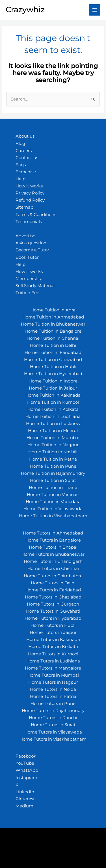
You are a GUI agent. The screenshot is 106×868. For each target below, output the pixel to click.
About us (25, 136)
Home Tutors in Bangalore (53, 540)
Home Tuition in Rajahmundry (53, 473)
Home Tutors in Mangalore (53, 668)
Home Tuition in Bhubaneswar (53, 324)
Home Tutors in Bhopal (53, 547)
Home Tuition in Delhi (53, 345)
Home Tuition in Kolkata (53, 409)
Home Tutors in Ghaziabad (53, 597)
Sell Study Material (35, 286)
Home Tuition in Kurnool (53, 402)
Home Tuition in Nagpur (53, 445)
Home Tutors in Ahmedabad (53, 533)
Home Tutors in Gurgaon (53, 604)
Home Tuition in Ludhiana (53, 416)
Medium (24, 806)
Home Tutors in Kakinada (53, 640)
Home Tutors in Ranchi (53, 718)
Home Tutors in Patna (53, 696)
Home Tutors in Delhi (53, 583)
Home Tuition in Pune (53, 466)
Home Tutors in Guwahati (53, 611)
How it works (29, 186)
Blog (20, 144)
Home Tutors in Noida (53, 689)
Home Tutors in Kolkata (53, 647)
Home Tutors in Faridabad (53, 590)
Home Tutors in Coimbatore (53, 576)
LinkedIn (25, 792)
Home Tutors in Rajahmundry (53, 711)
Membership (29, 279)
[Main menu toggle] (95, 10)
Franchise (26, 172)
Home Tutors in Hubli (53, 625)
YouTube (25, 763)
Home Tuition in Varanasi (53, 495)
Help (20, 179)
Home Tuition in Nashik (53, 452)
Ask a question (31, 243)
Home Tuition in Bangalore (53, 331)
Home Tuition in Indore (53, 381)
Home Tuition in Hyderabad (53, 374)
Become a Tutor (32, 250)
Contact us (27, 158)
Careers (24, 151)
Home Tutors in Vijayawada (53, 732)
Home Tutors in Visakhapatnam (53, 739)
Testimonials (29, 222)
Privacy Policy (30, 193)
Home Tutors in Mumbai (53, 675)
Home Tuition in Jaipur (53, 388)
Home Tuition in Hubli (53, 367)
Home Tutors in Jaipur (53, 632)
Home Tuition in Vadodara (53, 502)
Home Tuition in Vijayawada (53, 509)
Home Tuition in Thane (53, 488)
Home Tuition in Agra (53, 310)
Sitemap (24, 207)
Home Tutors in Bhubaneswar (53, 554)
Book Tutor (27, 257)
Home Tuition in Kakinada (53, 395)
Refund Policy (30, 200)
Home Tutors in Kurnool (53, 654)
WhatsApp (27, 770)
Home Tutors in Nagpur (53, 682)
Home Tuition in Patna (53, 459)
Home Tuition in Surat (53, 480)
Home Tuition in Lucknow (53, 424)
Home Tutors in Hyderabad (53, 618)
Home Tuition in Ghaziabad (53, 360)
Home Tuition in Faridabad (53, 352)
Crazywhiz (25, 9)
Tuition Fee (27, 293)
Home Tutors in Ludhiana (53, 661)
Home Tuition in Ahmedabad (53, 317)
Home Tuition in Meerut (53, 431)
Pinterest (25, 799)
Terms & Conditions (36, 215)
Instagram (26, 778)
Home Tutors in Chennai (53, 568)
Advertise (25, 236)
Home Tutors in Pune (53, 704)
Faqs (21, 165)
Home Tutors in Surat (53, 725)
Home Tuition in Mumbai (53, 438)
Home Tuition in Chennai (53, 338)
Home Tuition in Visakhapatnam (53, 516)
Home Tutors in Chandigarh (53, 561)
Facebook (26, 756)
